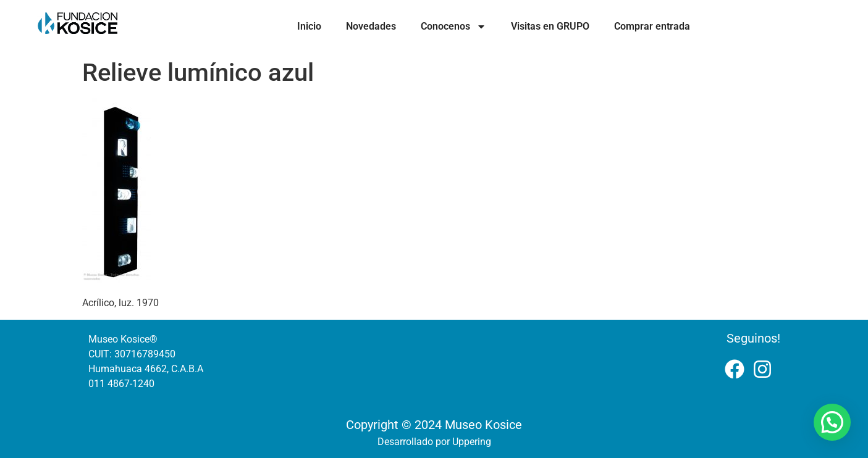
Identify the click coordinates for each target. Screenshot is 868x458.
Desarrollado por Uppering (434, 442)
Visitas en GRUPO (550, 26)
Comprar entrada (652, 26)
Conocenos (453, 27)
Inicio (309, 26)
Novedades (371, 26)
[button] (832, 422)
